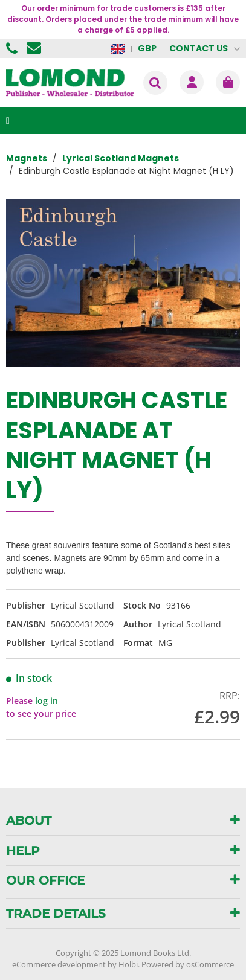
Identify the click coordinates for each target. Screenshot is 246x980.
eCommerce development (59, 964)
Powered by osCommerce (188, 964)
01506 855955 (13, 48)
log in (47, 701)
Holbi (128, 964)
